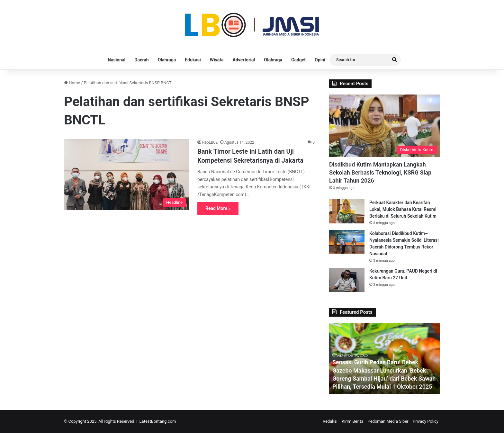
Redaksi (330, 421)
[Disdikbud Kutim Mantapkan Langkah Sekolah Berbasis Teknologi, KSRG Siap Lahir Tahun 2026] (385, 126)
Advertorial (244, 60)
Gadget (298, 60)
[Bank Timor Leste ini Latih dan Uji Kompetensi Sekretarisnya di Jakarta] (127, 175)
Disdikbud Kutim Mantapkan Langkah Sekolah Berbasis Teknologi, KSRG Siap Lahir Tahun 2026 (380, 172)
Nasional (117, 60)
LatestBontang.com (158, 421)
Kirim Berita (352, 421)
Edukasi (193, 60)
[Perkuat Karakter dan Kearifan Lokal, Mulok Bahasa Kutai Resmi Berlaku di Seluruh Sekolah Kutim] (347, 211)
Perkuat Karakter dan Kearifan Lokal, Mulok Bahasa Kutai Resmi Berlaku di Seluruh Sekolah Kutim (403, 209)
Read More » (218, 208)
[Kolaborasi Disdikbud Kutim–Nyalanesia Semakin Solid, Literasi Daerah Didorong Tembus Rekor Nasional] (347, 242)
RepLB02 (210, 142)
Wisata (217, 60)
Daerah (141, 60)
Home (72, 83)
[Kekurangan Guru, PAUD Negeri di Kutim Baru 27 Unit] (347, 280)
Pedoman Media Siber (388, 421)
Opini (320, 60)
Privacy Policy (426, 421)
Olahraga (167, 60)
